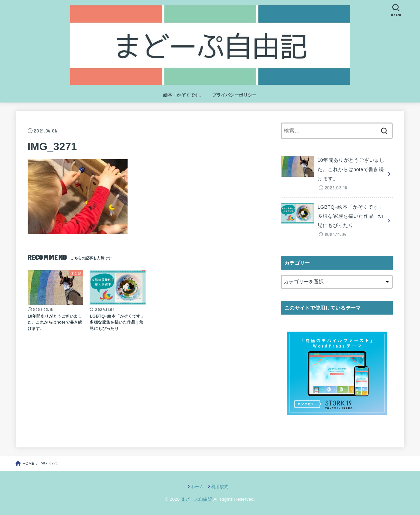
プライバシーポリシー (234, 95)
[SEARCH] (396, 10)
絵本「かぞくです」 (183, 95)
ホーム (197, 487)
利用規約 (220, 487)
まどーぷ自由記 (197, 499)
